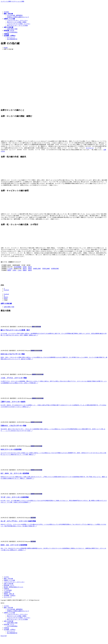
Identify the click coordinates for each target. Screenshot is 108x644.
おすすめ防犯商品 (12, 32)
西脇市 (25, 270)
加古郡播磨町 (18, 267)
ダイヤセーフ (90, 148)
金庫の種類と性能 (12, 29)
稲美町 (25, 267)
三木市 (20, 270)
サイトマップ (11, 37)
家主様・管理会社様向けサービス (14, 587)
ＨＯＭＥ (6, 577)
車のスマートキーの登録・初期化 (17, 22)
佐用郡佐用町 (55, 269)
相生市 (25, 269)
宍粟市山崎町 (46, 269)
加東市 (30, 270)
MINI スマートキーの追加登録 (11, 449)
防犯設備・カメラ (9, 585)
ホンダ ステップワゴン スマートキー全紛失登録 (18, 521)
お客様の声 (7, 592)
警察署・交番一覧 (9, 594)
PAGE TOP (4, 636)
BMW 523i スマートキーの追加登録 (14, 545)
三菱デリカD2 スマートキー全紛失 (13, 402)
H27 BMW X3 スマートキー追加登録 (15, 473)
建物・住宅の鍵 (36, 327)
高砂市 (30, 267)
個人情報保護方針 (12, 39)
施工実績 (33, 518)
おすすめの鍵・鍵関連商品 (15, 15)
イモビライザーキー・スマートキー (17, 20)
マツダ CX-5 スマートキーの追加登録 (15, 497)
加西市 (9, 270)
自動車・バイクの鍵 (36, 351)
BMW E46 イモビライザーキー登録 (13, 354)
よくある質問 (8, 590)
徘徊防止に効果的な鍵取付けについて (18, 17)
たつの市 (10, 269)
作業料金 (6, 589)
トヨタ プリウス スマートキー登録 (14, 378)
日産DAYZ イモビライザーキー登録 (13, 426)
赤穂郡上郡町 (37, 269)
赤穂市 (30, 269)
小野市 (14, 270)
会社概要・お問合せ (10, 595)
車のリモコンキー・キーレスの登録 (17, 25)
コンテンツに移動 (6, 1)
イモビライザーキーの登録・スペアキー (19, 24)
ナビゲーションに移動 (18, 1)
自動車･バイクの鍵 (9, 580)
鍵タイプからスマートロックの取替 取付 (15, 330)
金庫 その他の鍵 (6, 303)
